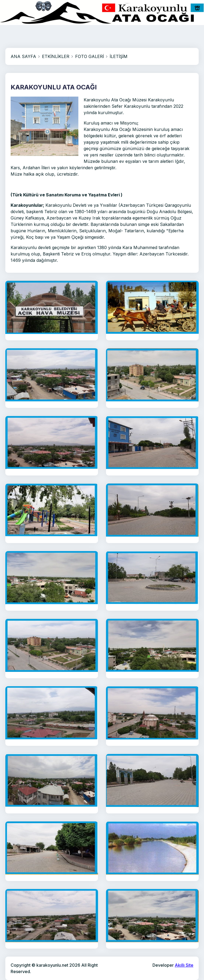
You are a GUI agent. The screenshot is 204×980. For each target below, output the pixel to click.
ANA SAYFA (23, 56)
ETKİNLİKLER (56, 56)
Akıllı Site (184, 965)
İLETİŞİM (119, 56)
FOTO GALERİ (90, 56)
